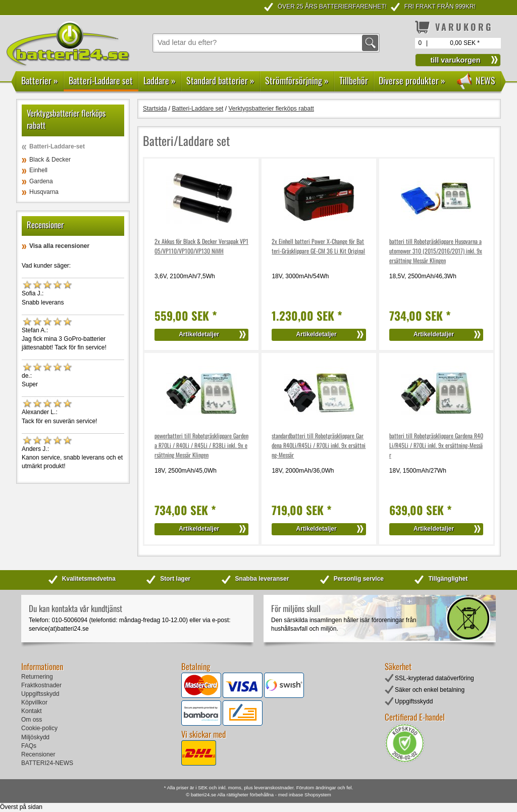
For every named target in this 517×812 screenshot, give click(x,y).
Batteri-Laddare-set (57, 146)
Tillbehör (354, 80)
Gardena (41, 181)
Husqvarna (44, 192)
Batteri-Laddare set (101, 80)
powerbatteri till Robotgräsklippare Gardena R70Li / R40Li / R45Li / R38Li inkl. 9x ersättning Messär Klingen (201, 445)
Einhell (38, 170)
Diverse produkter (412, 80)
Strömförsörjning (297, 80)
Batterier (40, 80)
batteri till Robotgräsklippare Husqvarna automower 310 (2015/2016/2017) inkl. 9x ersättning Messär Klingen (436, 251)
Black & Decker (50, 160)
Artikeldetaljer (199, 334)
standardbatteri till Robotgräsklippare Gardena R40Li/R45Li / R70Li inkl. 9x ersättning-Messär (319, 445)
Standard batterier (220, 80)
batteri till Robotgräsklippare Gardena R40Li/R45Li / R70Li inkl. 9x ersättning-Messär (436, 445)
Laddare (160, 80)
